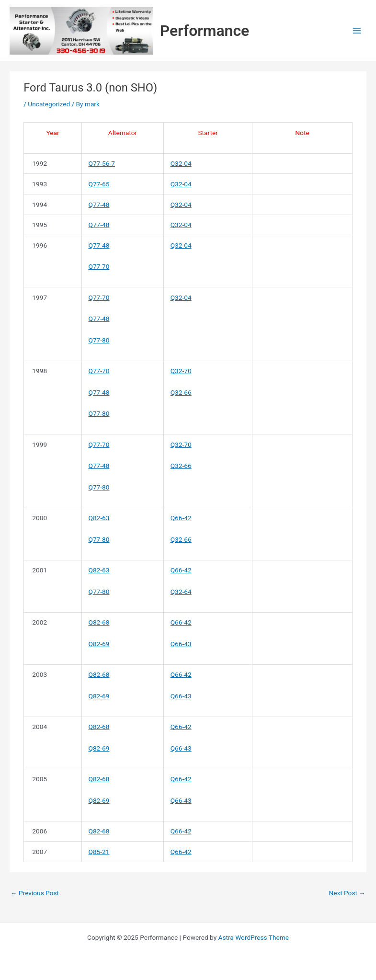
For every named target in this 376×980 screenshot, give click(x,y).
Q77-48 (99, 205)
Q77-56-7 (102, 163)
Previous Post (35, 893)
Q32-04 (181, 163)
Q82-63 (99, 518)
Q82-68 (99, 622)
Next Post (347, 893)
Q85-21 (99, 852)
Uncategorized (49, 104)
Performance (205, 31)
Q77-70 (99, 266)
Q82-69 (99, 644)
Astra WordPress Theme (254, 937)
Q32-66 (181, 392)
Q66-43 (181, 644)
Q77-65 (99, 184)
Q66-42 (181, 518)
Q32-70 (181, 371)
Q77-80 (99, 340)
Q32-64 (181, 592)
